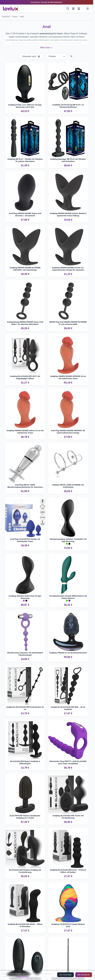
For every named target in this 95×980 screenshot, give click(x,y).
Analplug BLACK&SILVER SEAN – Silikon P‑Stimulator (25, 925)
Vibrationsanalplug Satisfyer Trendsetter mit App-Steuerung (68, 540)
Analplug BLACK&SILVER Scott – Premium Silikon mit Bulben (68, 871)
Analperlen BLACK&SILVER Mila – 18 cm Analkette (68, 708)
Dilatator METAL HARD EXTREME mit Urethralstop (68, 486)
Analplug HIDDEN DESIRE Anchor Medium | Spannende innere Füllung (68, 215)
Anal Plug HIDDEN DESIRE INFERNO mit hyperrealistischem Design (68, 432)
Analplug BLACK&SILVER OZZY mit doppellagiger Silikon (25, 377)
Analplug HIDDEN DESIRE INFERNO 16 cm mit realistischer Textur (68, 377)
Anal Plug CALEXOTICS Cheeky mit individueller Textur (25, 540)
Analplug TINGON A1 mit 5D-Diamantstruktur (68, 653)
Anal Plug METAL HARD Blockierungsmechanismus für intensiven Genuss (25, 486)
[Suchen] (68, 9)
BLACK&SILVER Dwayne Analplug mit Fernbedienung (25, 871)
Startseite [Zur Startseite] (6, 17)
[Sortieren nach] (56, 56)
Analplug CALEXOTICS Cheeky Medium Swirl (68, 925)
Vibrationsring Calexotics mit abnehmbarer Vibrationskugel (25, 654)
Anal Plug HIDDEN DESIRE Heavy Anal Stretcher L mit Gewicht (25, 215)
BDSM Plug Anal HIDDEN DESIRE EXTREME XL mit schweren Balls (68, 323)
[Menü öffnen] (88, 9)
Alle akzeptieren (84, 975)
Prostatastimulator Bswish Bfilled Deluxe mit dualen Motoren (68, 597)
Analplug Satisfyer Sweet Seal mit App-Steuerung (25, 597)
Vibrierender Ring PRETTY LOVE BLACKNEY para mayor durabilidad (68, 762)
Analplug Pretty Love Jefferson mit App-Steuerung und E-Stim (25, 106)
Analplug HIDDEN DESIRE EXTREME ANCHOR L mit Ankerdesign (25, 269)
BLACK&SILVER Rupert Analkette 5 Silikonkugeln (25, 762)
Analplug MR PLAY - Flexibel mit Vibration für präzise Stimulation (25, 160)
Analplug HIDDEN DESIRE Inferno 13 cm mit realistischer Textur (25, 432)
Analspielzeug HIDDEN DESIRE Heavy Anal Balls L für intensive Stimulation (25, 323)
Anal (22, 17)
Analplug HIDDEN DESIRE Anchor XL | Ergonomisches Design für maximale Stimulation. (68, 269)
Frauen (15, 17)
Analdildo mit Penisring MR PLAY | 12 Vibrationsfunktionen (68, 106)
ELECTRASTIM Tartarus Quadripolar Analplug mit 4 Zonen (25, 817)
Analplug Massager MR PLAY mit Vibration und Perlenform (68, 160)
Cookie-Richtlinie (22, 976)
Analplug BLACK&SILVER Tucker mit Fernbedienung (68, 817)
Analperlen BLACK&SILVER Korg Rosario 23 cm (25, 708)
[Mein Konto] (73, 9)
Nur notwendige (65, 975)
